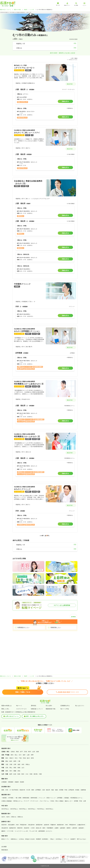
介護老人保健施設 (7, 801)
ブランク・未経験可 (70, 839)
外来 (7, 790)
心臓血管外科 (81, 825)
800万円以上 (50, 809)
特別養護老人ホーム (76, 798)
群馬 (32, 758)
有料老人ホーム (18, 801)
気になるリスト (80, 706)
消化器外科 (5, 828)
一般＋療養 (18, 798)
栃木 (28, 758)
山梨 (28, 755)
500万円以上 (23, 809)
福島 (38, 752)
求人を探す (49, 706)
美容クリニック (51, 798)
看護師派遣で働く (51, 709)
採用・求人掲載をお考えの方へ (34, 716)
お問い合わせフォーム (11, 716)
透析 (33, 790)
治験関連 (83, 790)
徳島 (7, 771)
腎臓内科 (53, 825)
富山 (16, 755)
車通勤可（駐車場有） (43, 839)
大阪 (7, 764)
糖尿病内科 (60, 825)
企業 (85, 801)
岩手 (21, 752)
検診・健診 (55, 790)
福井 (24, 755)
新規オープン (5, 839)
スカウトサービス (21, 709)
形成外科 (27, 828)
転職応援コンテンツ (37, 709)
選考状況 (34, 706)
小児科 (33, 828)
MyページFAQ (65, 709)
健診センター (69, 801)
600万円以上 (32, 809)
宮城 (25, 752)
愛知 (7, 761)
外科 (67, 825)
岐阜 (11, 761)
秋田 (29, 752)
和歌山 (28, 764)
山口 (23, 768)
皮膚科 (57, 828)
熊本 (23, 774)
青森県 (26, 10)
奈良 (23, 764)
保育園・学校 (63, 790)
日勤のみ (14, 817)
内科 (17, 825)
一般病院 (4, 798)
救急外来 (22, 790)
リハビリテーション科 (21, 831)
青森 (17, 752)
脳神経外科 (13, 828)
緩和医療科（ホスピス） (46, 831)
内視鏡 (77, 790)
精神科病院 (34, 798)
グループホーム (44, 801)
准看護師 (11, 782)
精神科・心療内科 (72, 828)
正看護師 (4, 782)
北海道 (13, 752)
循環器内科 (39, 825)
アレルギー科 (33, 831)
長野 (32, 755)
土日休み (21, 839)
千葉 (20, 758)
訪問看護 (38, 790)
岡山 (11, 768)
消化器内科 (31, 825)
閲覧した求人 (5, 709)
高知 (19, 771)
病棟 (3, 790)
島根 (19, 768)
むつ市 (32, 10)
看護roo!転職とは (7, 706)
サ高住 (52, 801)
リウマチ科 (10, 831)
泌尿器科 (63, 828)
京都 (11, 764)
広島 (7, 768)
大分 (27, 774)
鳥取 (15, 768)
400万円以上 (14, 809)
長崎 (19, 774)
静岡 (15, 761)
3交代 (8, 817)
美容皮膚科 (11, 825)
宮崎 (31, 774)
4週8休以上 (14, 839)
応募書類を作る (65, 706)
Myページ (19, 706)
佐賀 (15, 774)
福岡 (11, 774)
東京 (7, 758)
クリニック (42, 798)
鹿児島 (36, 774)
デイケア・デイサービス (31, 801)
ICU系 (28, 790)
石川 (20, 755)
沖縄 (40, 774)
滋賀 (19, 764)
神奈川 (11, 758)
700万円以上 (41, 809)
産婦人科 (39, 828)
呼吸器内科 (23, 825)
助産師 (22, 782)
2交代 (3, 817)
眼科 (44, 828)
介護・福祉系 (46, 790)
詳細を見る (65, 101)
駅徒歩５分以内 (30, 839)
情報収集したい (56, 627)
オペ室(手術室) (14, 790)
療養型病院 (26, 798)
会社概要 (4, 847)
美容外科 (4, 825)
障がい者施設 (59, 801)
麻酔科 (3, 831)
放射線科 (81, 828)
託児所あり (59, 839)
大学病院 (11, 798)
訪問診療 (71, 790)
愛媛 (15, 771)
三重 (19, 761)
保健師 (17, 782)
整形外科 (20, 828)
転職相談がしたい (24, 627)
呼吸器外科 (73, 825)
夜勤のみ (20, 817)
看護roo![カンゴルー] (5, 10)
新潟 (12, 755)
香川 (11, 771)
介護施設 (66, 798)
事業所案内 (5, 850)
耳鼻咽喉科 (50, 828)
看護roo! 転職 (17, 10)
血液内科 (47, 825)
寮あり (52, 839)
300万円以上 (5, 809)
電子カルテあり (82, 839)
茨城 (24, 758)
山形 (34, 752)
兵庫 (15, 764)
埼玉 (16, 758)
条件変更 (73, 616)
